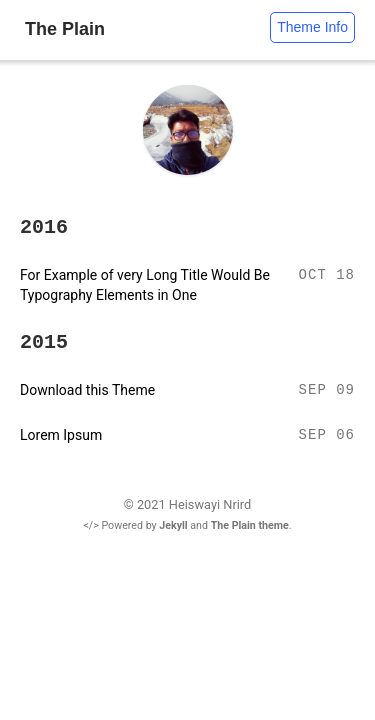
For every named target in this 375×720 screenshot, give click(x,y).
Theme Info (312, 27)
